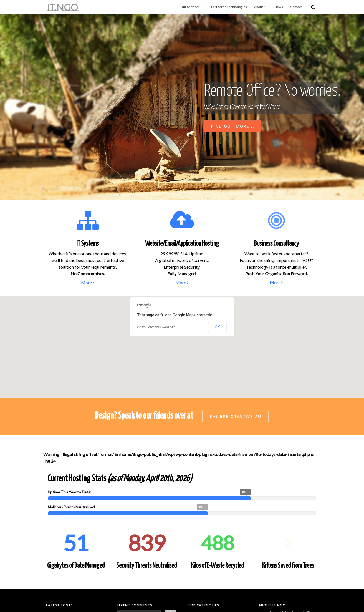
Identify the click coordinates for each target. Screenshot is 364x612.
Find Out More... (233, 126)
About (261, 7)
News (279, 7)
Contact (296, 7)
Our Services (192, 7)
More (88, 282)
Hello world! (56, 526)
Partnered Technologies (229, 7)
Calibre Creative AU (236, 328)
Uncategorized (200, 526)
